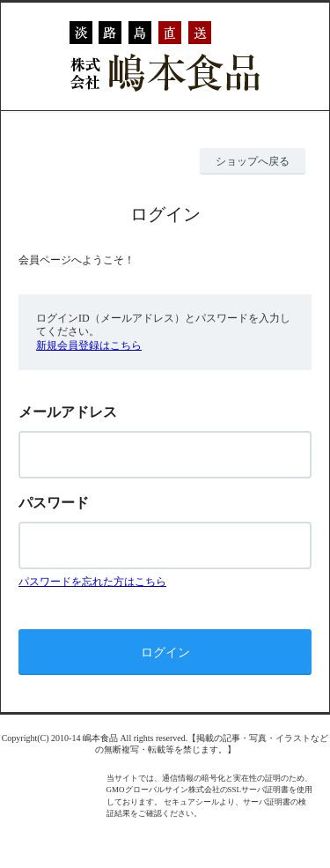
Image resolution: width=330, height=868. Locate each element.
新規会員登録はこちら (89, 345)
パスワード (54, 503)
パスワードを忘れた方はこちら (92, 582)
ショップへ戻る (253, 161)
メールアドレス (68, 412)
